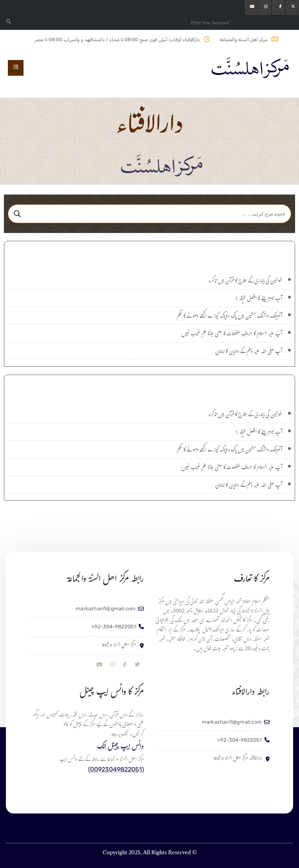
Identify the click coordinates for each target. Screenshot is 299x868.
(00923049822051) (116, 769)
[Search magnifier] (17, 214)
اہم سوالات (150, 387)
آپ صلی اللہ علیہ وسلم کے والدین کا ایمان (249, 352)
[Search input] (157, 214)
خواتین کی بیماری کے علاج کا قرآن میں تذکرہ (245, 282)
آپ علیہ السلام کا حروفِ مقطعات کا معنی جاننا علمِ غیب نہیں (232, 335)
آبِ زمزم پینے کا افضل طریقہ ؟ (259, 299)
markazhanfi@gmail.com (106, 609)
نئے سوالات (149, 254)
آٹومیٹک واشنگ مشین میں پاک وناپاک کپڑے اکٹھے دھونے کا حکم (229, 317)
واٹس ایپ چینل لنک (121, 747)
